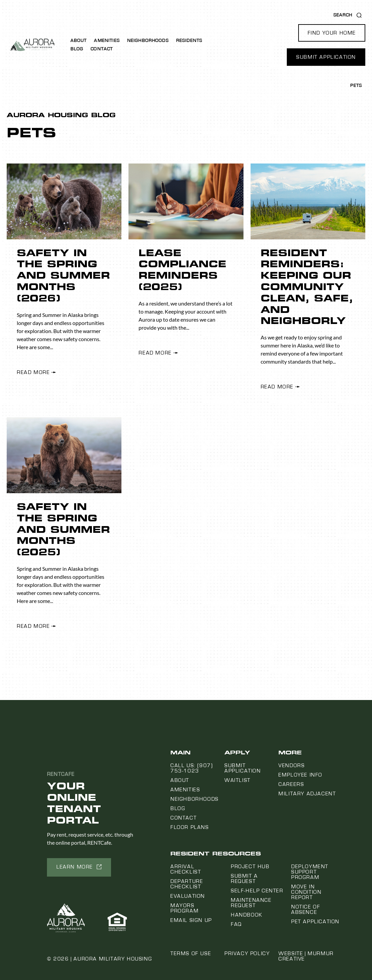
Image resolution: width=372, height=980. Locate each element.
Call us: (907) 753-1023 (192, 768)
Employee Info (300, 775)
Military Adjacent (307, 794)
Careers (291, 784)
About (79, 41)
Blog (77, 49)
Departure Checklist (187, 884)
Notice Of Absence (306, 909)
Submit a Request (244, 879)
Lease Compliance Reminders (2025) (182, 270)
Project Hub (250, 867)
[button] (332, 33)
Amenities (107, 41)
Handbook (247, 915)
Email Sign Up (191, 920)
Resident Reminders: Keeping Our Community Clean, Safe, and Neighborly (307, 287)
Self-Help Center (257, 891)
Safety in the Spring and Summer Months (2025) (63, 529)
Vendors (291, 765)
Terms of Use (191, 953)
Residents (189, 41)
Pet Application (315, 922)
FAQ (236, 924)
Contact (102, 49)
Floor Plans (190, 827)
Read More (33, 372)
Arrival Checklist (186, 869)
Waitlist (237, 780)
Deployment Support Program (310, 872)
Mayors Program (184, 908)
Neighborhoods (148, 41)
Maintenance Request (251, 903)
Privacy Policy (247, 953)
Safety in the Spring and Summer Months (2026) (63, 275)
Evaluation (188, 896)
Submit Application (243, 768)
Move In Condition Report (306, 892)
